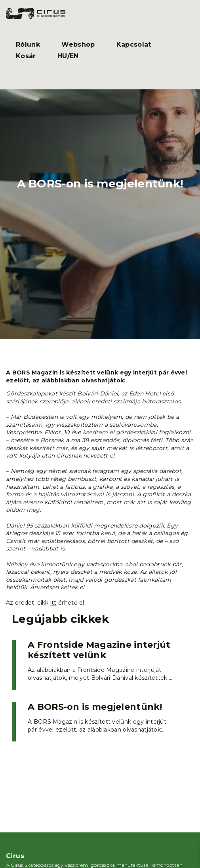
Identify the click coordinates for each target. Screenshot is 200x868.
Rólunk (28, 44)
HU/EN (68, 56)
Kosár (26, 56)
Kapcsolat (134, 44)
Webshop (78, 44)
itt (53, 603)
